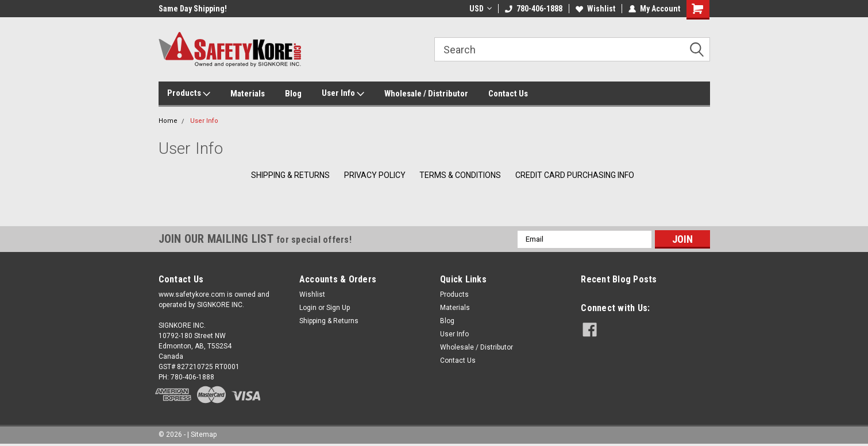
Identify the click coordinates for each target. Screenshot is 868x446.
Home (168, 121)
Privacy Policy (375, 175)
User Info (343, 94)
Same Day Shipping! (193, 9)
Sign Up (338, 308)
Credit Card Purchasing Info (575, 175)
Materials (248, 94)
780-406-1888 (534, 9)
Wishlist (595, 9)
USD (481, 9)
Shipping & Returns (290, 175)
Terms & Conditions (460, 175)
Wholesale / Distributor (426, 94)
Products (189, 94)
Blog (293, 94)
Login (308, 308)
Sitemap (204, 435)
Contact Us (508, 94)
